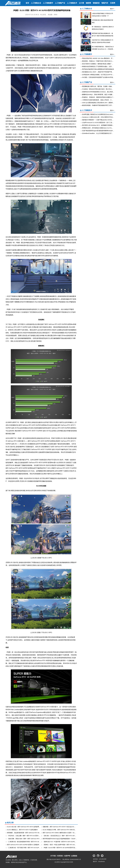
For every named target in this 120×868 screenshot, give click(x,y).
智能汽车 (105, 3)
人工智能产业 (60, 3)
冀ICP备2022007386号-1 (54, 859)
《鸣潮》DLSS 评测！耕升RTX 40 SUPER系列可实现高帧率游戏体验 (65, 848)
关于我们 (53, 856)
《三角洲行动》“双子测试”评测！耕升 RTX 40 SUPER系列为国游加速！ (30, 848)
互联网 (113, 3)
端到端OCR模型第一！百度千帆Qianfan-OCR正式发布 (99, 120)
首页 (27, 3)
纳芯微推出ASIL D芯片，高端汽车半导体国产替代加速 (99, 72)
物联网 (88, 3)
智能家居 (96, 3)
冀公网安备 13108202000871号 (72, 859)
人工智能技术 (72, 3)
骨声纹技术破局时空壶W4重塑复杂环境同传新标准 (98, 69)
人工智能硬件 (48, 3)
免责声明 (67, 856)
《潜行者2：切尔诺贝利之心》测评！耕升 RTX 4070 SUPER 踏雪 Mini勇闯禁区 (68, 836)
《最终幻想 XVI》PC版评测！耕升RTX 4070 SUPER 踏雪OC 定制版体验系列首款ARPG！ (71, 842)
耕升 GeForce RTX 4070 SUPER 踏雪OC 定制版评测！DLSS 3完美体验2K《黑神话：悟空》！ (37, 845)
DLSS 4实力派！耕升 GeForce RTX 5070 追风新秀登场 (24, 827)
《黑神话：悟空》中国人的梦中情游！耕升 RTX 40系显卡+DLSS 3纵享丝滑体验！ (69, 845)
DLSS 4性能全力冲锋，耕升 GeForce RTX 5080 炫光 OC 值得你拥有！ (65, 830)
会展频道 (74, 856)
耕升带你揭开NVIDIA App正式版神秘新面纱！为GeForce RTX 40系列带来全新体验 (69, 839)
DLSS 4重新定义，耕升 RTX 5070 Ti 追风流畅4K (22, 830)
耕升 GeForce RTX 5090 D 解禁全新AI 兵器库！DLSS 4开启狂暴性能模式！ (67, 833)
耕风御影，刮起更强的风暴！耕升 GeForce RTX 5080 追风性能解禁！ (29, 833)
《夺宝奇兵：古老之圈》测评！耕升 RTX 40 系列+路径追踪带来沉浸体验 (30, 836)
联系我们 (60, 856)
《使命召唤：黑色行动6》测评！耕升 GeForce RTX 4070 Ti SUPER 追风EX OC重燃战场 (35, 839)
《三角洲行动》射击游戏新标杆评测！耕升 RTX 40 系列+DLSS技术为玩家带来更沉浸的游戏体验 (37, 842)
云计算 (81, 3)
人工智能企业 (36, 3)
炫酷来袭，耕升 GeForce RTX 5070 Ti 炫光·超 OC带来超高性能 (63, 827)
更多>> (112, 9)
